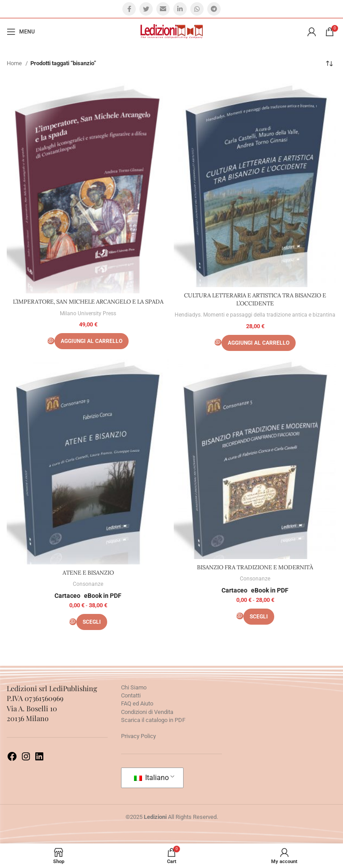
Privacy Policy (138, 736)
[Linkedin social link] (180, 9)
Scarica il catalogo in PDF (153, 720)
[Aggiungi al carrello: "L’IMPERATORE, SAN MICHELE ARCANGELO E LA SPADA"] (92, 341)
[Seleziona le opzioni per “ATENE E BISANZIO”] (92, 622)
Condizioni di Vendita (147, 712)
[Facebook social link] (129, 9)
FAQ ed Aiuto (137, 703)
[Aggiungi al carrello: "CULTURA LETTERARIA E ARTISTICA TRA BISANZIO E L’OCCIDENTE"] (259, 343)
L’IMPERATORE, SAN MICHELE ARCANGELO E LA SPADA (88, 302)
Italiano (151, 778)
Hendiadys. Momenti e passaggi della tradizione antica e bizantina (255, 315)
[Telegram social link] (214, 9)
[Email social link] (163, 9)
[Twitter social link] (146, 9)
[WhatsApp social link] (197, 9)
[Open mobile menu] (21, 32)
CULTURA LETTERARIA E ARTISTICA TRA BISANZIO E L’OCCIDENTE (255, 299)
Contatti (131, 695)
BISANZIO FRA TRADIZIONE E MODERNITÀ (255, 567)
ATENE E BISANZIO (88, 573)
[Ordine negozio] (330, 63)
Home (15, 63)
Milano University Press (88, 313)
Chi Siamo (134, 687)
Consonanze (88, 584)
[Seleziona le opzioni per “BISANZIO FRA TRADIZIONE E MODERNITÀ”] (259, 617)
